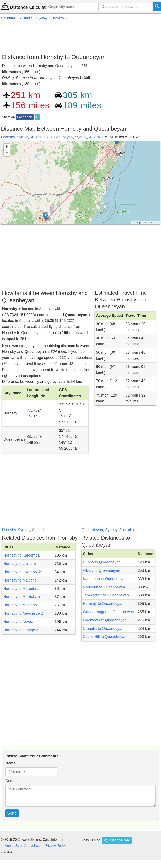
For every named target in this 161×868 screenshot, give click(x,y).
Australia (38, 137)
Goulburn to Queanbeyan (104, 587)
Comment (14, 781)
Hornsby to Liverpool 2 (22, 572)
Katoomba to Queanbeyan (105, 579)
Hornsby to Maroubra (21, 589)
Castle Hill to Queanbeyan (105, 637)
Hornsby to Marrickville (22, 597)
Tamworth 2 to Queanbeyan (106, 595)
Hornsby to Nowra (18, 622)
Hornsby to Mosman (20, 605)
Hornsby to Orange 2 (21, 630)
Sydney (23, 137)
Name (10, 763)
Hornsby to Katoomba (21, 555)
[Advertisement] (80, 36)
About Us (12, 846)
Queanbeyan (62, 137)
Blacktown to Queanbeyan (105, 620)
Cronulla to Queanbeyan (103, 629)
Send (12, 813)
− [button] (7, 153)
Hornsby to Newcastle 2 (23, 613)
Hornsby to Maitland (20, 580)
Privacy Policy (55, 846)
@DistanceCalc (117, 840)
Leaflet (135, 223)
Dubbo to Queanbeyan (102, 562)
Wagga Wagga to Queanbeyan (109, 612)
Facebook (24, 117)
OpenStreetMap (151, 223)
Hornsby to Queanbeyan (103, 604)
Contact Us (32, 846)
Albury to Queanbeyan (102, 570)
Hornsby (8, 137)
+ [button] (7, 147)
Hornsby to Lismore (20, 564)
